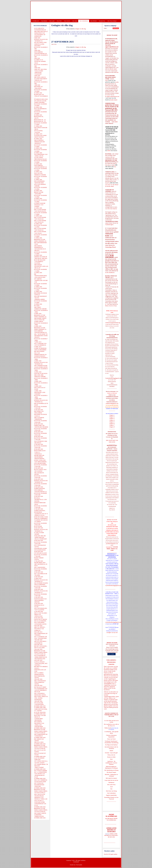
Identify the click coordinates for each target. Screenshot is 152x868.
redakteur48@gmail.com (112, 403)
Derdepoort (111, 782)
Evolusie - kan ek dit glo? (111, 753)
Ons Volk (59, 21)
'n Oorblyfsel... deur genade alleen (111, 732)
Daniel (111, 751)
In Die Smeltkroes (110, 272)
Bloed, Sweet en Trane (111, 306)
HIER (116, 122)
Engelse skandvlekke (111, 795)
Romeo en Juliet (111, 757)
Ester (111, 759)
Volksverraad (108, 728)
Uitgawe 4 (112, 420)
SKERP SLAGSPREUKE (112, 819)
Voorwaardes (79, 865)
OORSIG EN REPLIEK (112, 409)
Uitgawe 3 (112, 418)
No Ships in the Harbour (111, 745)
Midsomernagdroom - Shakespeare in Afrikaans (111, 767)
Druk (52, 44)
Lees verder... (111, 654)
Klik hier (106, 692)
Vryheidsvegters (109, 225)
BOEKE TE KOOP (112, 643)
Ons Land (52, 21)
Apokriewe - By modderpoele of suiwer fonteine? (111, 763)
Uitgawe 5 (112, 422)
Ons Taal (75, 21)
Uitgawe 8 (112, 427)
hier (117, 72)
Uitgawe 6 (112, 423)
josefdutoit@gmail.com (112, 544)
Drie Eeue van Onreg (111, 791)
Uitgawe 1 (112, 415)
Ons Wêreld (93, 21)
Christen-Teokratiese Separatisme (111, 736)
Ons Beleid (44, 21)
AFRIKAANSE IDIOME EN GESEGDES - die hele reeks (111, 835)
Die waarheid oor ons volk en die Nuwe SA (111, 725)
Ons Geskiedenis (84, 21)
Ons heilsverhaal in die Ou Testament (111, 748)
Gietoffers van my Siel (112, 632)
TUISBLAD (36, 21)
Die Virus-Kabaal (112, 21)
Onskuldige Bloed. (111, 247)
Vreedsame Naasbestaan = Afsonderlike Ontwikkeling (111, 742)
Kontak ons (73, 865)
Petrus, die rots (111, 755)
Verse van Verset (111, 739)
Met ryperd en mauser (111, 778)
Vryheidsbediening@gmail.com (113, 378)
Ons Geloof (67, 21)
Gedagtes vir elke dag (80, 29)
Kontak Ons (102, 21)
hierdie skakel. (113, 69)
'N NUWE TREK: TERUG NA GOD (112, 549)
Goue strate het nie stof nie (111, 780)
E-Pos (55, 44)
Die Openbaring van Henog (111, 770)
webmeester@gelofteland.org (113, 323)
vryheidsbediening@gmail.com (113, 585)
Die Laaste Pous (111, 785)
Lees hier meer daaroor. (111, 209)
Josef (111, 787)
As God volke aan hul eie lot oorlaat (111, 721)
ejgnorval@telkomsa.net (112, 47)
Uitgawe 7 (112, 425)
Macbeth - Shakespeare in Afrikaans (111, 775)
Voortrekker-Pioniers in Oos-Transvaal (111, 798)
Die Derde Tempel (111, 772)
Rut (111, 789)
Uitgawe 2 (112, 417)
